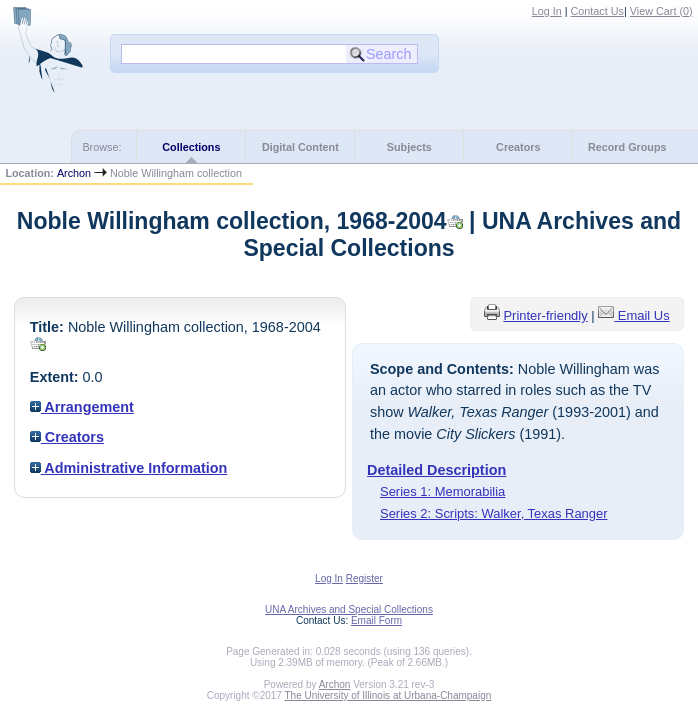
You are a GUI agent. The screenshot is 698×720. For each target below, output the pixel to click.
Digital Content (300, 147)
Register (364, 578)
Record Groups (627, 147)
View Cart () (661, 11)
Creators (518, 147)
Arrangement (82, 407)
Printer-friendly (545, 315)
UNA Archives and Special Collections (349, 609)
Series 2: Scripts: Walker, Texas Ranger (494, 513)
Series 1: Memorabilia (442, 491)
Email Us (644, 315)
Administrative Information (129, 468)
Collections (191, 147)
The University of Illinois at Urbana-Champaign (388, 695)
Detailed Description (436, 470)
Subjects (409, 147)
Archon (74, 173)
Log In (547, 11)
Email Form (376, 620)
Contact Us (597, 11)
